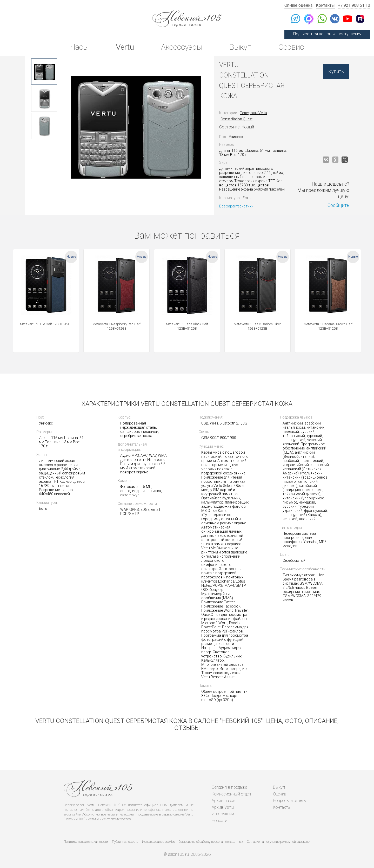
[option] (44, 71)
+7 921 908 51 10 (354, 5)
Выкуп (240, 47)
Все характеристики (236, 206)
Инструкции (223, 814)
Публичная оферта (125, 842)
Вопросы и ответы (290, 801)
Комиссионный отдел (231, 794)
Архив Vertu (223, 807)
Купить (336, 71)
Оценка (280, 794)
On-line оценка (298, 5)
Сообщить (338, 205)
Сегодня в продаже (229, 787)
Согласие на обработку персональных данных (211, 842)
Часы (79, 47)
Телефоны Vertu (253, 113)
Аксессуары (182, 47)
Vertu (125, 47)
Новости (219, 821)
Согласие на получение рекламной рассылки (279, 842)
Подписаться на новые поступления (327, 34)
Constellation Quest (236, 119)
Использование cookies (158, 842)
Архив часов (223, 801)
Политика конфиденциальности (86, 842)
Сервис (291, 47)
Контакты (325, 5)
